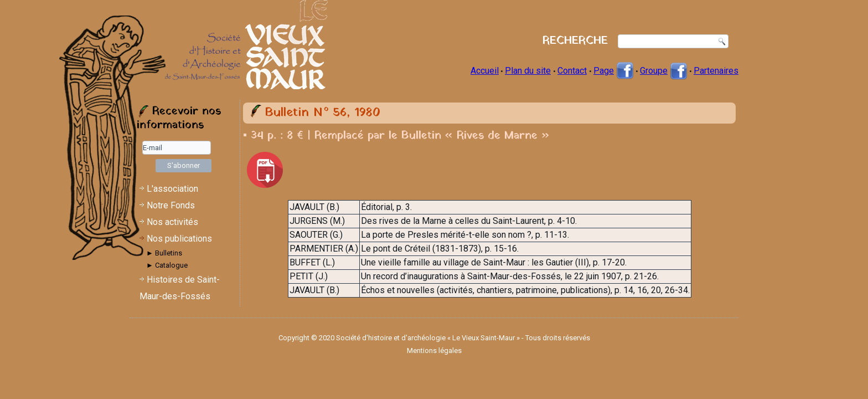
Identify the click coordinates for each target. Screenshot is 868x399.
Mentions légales (434, 351)
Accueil (485, 71)
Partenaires (716, 71)
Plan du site (528, 71)
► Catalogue (167, 265)
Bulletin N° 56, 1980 (322, 113)
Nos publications (179, 239)
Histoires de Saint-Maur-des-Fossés (180, 288)
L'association (172, 189)
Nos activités (172, 222)
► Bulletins (164, 253)
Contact (572, 71)
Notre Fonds (171, 205)
